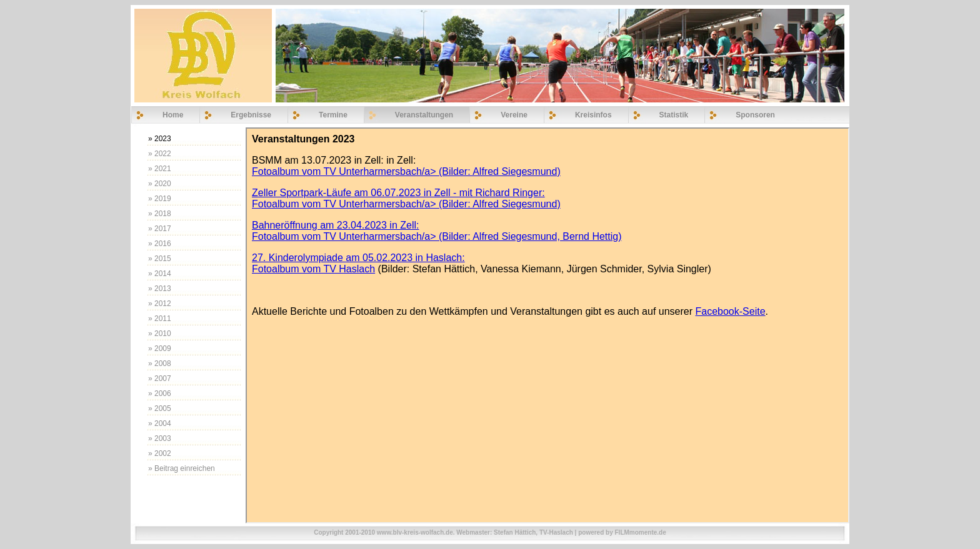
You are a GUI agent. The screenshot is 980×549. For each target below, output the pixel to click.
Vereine (514, 115)
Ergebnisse (251, 115)
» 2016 (160, 244)
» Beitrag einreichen (182, 468)
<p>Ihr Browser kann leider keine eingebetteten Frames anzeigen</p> (547, 325)
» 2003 (160, 438)
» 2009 (160, 349)
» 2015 (160, 259)
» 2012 (160, 304)
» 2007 (160, 378)
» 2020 (160, 184)
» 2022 (160, 154)
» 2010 (160, 334)
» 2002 (160, 453)
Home (173, 115)
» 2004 (160, 423)
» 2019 (160, 199)
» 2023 (160, 139)
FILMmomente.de (641, 532)
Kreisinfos (593, 115)
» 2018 (160, 214)
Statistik (674, 115)
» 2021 (160, 169)
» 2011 (160, 319)
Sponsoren (755, 115)
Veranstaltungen (424, 115)
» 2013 (160, 289)
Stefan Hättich (515, 532)
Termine (333, 115)
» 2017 (160, 229)
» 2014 (160, 274)
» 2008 (160, 364)
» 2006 (160, 393)
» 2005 (160, 408)
